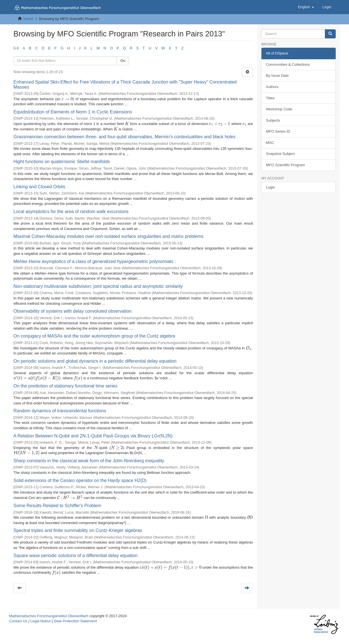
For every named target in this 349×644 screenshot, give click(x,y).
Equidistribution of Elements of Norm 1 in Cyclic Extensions (73, 112)
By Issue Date (277, 75)
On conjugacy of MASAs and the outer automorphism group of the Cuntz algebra (94, 336)
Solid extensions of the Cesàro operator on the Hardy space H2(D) (80, 480)
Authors (272, 87)
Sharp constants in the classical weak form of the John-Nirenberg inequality (89, 461)
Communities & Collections (288, 64)
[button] (306, 7)
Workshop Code (279, 109)
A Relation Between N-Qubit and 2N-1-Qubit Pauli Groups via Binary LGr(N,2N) (93, 436)
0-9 (16, 48)
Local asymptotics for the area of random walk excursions (71, 212)
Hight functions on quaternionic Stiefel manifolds (62, 162)
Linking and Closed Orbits (39, 187)
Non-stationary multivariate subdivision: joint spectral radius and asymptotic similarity (98, 286)
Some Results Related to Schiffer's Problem (57, 506)
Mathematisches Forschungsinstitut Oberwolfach (49, 616)
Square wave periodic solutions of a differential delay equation (76, 556)
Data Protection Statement (75, 621)
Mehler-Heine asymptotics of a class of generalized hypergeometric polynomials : (95, 261)
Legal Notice (40, 621)
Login (270, 187)
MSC (270, 143)
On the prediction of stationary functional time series (66, 386)
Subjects (273, 120)
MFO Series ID (278, 131)
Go (123, 61)
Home (28, 19)
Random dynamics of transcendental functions (60, 411)
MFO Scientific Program (285, 165)
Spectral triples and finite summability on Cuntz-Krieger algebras (78, 530)
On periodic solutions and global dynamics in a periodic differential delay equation (95, 361)
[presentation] (67, 99)
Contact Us (18, 621)
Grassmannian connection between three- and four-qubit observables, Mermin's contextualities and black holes (125, 137)
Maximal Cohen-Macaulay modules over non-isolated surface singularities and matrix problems (109, 236)
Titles (270, 98)
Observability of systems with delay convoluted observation (73, 311)
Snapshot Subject (280, 154)
